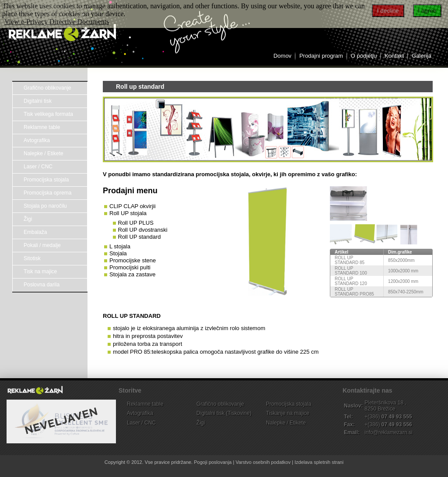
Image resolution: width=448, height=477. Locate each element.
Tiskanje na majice (288, 413)
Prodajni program (321, 56)
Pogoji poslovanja (213, 462)
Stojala (118, 253)
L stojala (120, 246)
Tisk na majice (40, 272)
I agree (427, 11)
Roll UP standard (140, 237)
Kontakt (394, 56)
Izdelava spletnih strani (319, 462)
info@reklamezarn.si (388, 432)
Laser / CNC (38, 167)
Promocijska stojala (46, 180)
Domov (282, 56)
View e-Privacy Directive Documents (57, 22)
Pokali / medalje (42, 245)
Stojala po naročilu (45, 206)
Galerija (422, 56)
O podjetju (364, 56)
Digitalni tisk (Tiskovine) (224, 413)
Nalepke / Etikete (44, 153)
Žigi (28, 219)
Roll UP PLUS (136, 223)
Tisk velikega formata (48, 114)
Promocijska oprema (47, 193)
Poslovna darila (42, 285)
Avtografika (37, 140)
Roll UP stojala (128, 213)
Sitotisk (32, 258)
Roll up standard (140, 87)
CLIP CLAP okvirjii (133, 206)
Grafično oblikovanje (47, 88)
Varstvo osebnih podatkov (263, 462)
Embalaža (35, 232)
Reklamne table (42, 127)
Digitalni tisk (38, 101)
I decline (388, 11)
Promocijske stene (133, 260)
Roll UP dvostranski (143, 230)
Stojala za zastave (133, 274)
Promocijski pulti (130, 267)
